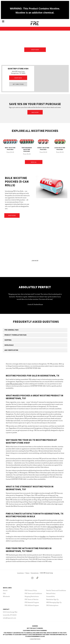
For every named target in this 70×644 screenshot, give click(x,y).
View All (34, 162)
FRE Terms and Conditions (33, 593)
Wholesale (6, 596)
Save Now (35, 112)
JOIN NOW (35, 261)
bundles (43, 536)
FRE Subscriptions (52, 605)
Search (5, 590)
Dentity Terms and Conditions (56, 590)
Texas (27, 573)
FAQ (4, 593)
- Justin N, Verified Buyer (35, 304)
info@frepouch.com (10, 618)
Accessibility (51, 596)
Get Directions (18, 84)
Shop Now (35, 50)
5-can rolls (31, 522)
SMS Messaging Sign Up (54, 602)
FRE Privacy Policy (31, 590)
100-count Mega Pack (54, 527)
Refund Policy (51, 593)
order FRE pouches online (14, 384)
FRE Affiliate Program (32, 605)
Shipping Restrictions (32, 596)
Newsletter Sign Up (52, 599)
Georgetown (35, 573)
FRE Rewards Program (32, 602)
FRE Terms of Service (31, 599)
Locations (20, 573)
